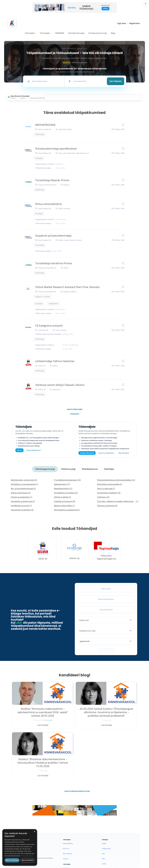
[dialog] (20, 847)
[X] (21, 799)
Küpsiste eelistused (129, 845)
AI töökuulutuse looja (98, 33)
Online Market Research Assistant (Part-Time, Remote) (67, 287)
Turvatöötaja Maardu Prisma (52, 180)
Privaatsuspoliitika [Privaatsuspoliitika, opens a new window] (27, 856)
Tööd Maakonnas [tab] (90, 468)
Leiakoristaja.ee (17, 806)
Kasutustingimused (107, 817)
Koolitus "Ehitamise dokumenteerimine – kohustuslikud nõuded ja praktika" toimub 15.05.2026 (117, 713)
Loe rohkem (32, 724)
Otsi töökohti (116, 81)
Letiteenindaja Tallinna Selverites (55, 361)
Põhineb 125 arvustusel (75, 63)
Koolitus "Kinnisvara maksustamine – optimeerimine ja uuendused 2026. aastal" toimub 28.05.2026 (32, 714)
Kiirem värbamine (68, 802)
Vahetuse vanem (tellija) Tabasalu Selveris (60, 385)
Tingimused (116, 845)
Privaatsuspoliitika (107, 822)
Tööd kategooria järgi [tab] (45, 468)
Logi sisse (122, 23)
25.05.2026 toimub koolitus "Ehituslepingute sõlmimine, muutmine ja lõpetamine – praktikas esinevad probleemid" (74, 714)
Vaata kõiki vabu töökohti (75, 410)
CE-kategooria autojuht (49, 325)
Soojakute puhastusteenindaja (53, 235)
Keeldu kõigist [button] (28, 860)
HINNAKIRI (60, 33)
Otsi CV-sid (66, 797)
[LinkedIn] (33, 799)
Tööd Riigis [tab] (109, 468)
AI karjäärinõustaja (76, 33)
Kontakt (104, 812)
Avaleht (104, 792)
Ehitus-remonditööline (49, 204)
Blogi (113, 33)
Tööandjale (45, 33)
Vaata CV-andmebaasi (106, 453)
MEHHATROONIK (45, 125)
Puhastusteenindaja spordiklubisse (56, 148)
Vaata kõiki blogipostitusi (76, 740)
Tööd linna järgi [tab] (68, 468)
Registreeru (135, 23)
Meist (103, 807)
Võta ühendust (124, 453)
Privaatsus (107, 845)
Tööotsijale (30, 33)
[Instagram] (27, 799)
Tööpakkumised (106, 797)
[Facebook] (15, 799)
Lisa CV (19, 450)
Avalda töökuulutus (87, 453)
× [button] (34, 832)
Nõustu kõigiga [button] (12, 860)
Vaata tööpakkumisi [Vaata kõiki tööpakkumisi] (33, 450)
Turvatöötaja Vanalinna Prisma (54, 263)
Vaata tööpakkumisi (68, 822)
